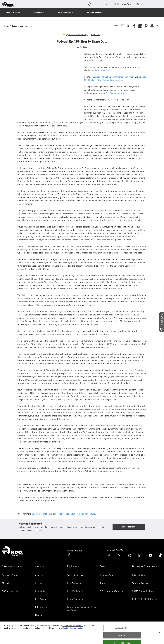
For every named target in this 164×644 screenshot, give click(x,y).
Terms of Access (140, 583)
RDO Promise (41, 607)
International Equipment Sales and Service (81, 609)
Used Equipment (75, 591)
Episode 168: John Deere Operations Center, (113, 77)
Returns (103, 583)
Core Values (40, 599)
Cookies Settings (122, 628)
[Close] (160, 633)
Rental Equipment (76, 599)
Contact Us (40, 591)
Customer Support (11, 575)
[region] (82, 633)
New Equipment (75, 583)
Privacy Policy (139, 575)
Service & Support (94, 12)
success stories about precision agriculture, (75, 514)
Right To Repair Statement (145, 599)
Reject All (122, 635)
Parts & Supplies (64, 12)
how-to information (41, 514)
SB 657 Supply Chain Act (143, 591)
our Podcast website (101, 70)
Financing (7, 583)
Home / (8, 26)
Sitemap (38, 615)
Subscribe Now (129, 527)
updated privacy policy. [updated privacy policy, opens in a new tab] (73, 628)
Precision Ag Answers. (117, 93)
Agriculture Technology (77, 34)
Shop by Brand (12, 12)
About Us (39, 575)
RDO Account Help (11, 591)
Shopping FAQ (106, 575)
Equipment (38, 12)
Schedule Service (75, 575)
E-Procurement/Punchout (112, 591)
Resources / (17, 26)
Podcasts (96, 34)
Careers (38, 583)
